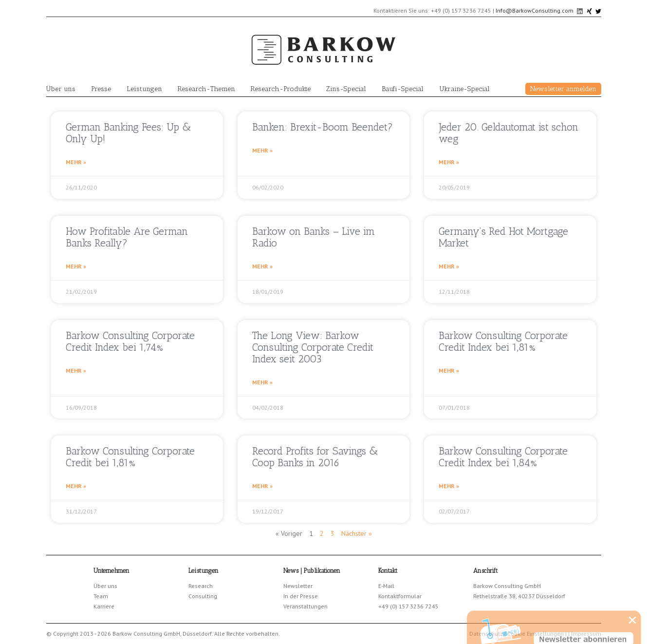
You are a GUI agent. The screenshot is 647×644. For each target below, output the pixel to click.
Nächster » (357, 533)
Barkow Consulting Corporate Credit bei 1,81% (130, 457)
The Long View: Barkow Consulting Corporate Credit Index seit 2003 (313, 347)
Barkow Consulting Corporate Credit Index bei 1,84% (503, 457)
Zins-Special (346, 89)
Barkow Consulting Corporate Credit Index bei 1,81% (503, 341)
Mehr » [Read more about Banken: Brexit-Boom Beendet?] (262, 150)
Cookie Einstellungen (536, 634)
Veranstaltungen (305, 606)
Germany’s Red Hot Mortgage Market (503, 237)
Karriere (104, 606)
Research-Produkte (281, 89)
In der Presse (301, 596)
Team (101, 596)
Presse (101, 89)
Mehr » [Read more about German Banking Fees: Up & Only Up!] (76, 162)
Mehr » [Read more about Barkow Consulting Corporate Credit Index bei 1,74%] (76, 370)
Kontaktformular (400, 596)
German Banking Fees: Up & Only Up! (128, 133)
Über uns (61, 89)
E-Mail (386, 586)
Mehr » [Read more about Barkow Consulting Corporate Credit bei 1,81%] (76, 486)
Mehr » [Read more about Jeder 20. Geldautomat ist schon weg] (449, 162)
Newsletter (298, 586)
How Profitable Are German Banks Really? (127, 237)
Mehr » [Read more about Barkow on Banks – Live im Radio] (262, 266)
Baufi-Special (403, 89)
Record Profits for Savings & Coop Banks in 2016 (315, 457)
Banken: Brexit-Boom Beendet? (323, 127)
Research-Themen (206, 89)
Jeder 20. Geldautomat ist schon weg (508, 133)
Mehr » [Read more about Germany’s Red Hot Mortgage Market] (449, 266)
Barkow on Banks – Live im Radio (314, 237)
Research (201, 586)
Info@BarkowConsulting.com (535, 10)
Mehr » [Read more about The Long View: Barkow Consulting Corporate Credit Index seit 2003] (262, 382)
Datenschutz (486, 634)
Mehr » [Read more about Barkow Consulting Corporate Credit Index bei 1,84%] (449, 486)
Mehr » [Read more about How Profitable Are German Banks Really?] (76, 266)
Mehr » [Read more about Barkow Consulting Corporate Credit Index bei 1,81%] (449, 370)
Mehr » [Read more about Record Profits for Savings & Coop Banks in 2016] (262, 486)
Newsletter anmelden (563, 89)
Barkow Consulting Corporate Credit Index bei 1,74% (130, 341)
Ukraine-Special (464, 89)
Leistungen (144, 89)
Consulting (203, 596)
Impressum (586, 634)
